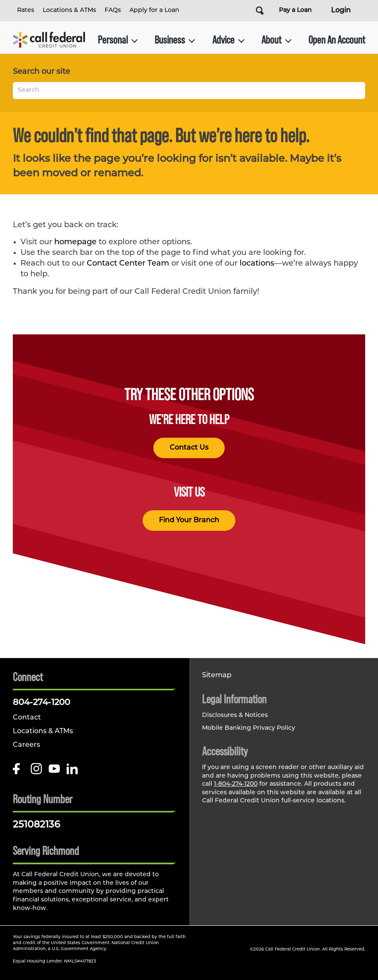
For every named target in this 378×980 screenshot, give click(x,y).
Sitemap (217, 676)
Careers (26, 745)
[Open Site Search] (260, 11)
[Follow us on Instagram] (36, 772)
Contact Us (189, 448)
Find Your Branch (189, 521)
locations (257, 264)
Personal (118, 40)
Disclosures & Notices (235, 715)
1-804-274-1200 (236, 784)
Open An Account (337, 40)
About (277, 40)
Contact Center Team (128, 264)
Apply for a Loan (154, 10)
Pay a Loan (295, 10)
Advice (229, 40)
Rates (26, 10)
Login (341, 11)
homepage (75, 242)
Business (175, 40)
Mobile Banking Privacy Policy (249, 728)
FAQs (113, 10)
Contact (27, 718)
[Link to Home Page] (49, 40)
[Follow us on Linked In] (72, 772)
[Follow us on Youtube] (54, 772)
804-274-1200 (41, 703)
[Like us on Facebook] (18, 772)
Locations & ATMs (69, 10)
